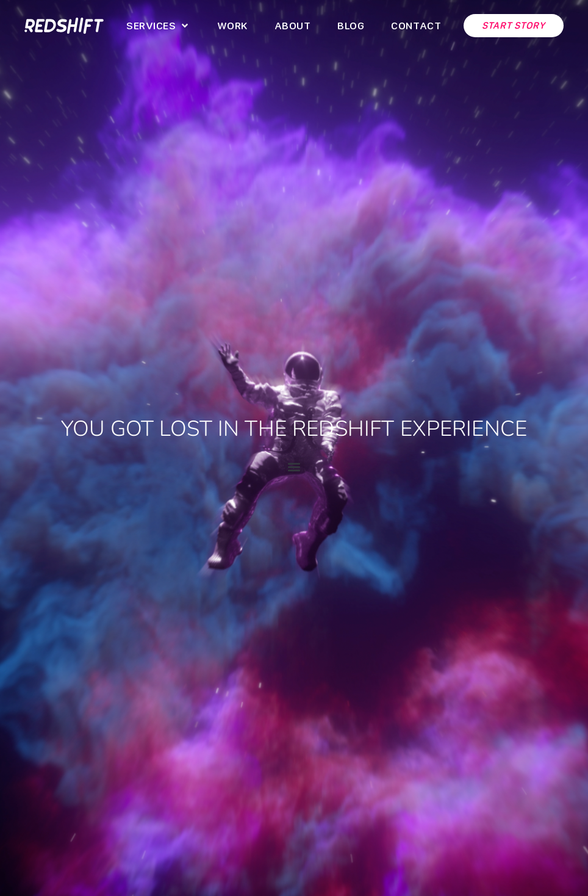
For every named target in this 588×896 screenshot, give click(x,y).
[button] (158, 26)
